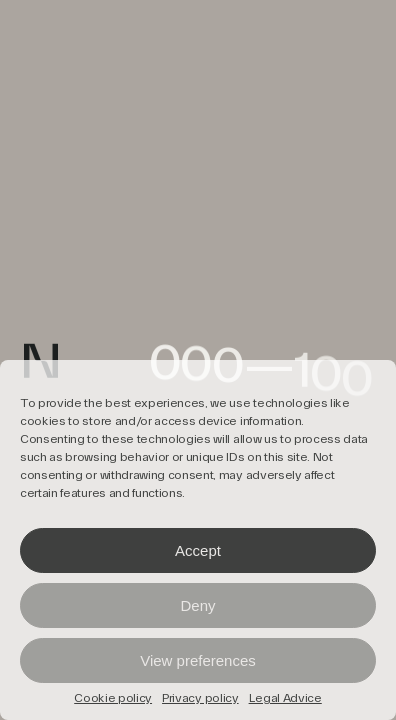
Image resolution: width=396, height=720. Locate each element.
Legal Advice (285, 699)
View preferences (198, 660)
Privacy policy (200, 699)
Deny (197, 605)
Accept (198, 550)
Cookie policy (113, 699)
